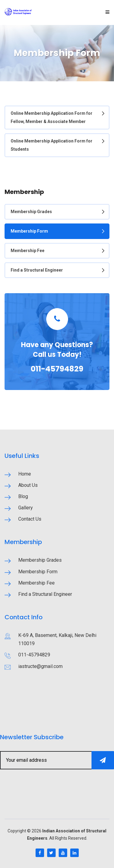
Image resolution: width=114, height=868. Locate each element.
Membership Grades (31, 212)
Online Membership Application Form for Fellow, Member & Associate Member (52, 117)
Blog (23, 496)
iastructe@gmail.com (40, 666)
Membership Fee (28, 251)
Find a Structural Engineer (37, 270)
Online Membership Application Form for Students (52, 145)
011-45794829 (57, 369)
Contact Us (30, 519)
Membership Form (29, 231)
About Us (28, 485)
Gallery (26, 508)
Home (25, 474)
